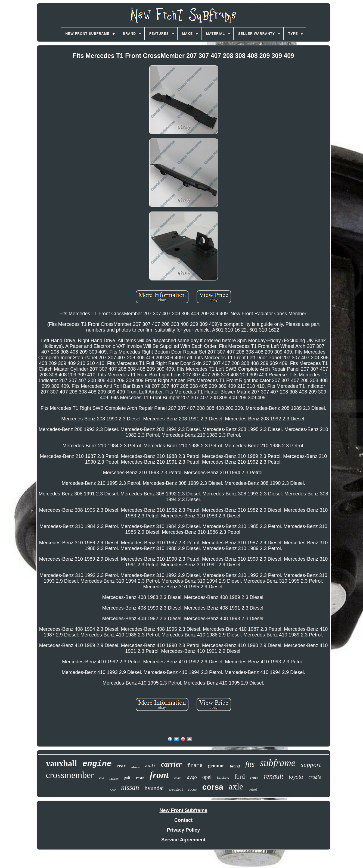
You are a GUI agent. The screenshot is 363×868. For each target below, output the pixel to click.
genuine (216, 766)
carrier (171, 764)
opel (207, 777)
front (159, 775)
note (254, 777)
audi (150, 766)
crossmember (70, 775)
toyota (296, 777)
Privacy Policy (183, 830)
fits (250, 764)
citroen (135, 767)
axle (236, 786)
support (311, 765)
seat (113, 790)
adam (178, 778)
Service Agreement (183, 840)
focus (193, 789)
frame (195, 766)
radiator (114, 779)
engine (97, 764)
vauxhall (61, 764)
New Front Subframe (183, 810)
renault (273, 776)
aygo (192, 777)
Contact (183, 820)
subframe (278, 763)
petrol (253, 789)
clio (102, 778)
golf (127, 778)
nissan (130, 787)
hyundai (154, 788)
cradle (315, 777)
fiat (140, 778)
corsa (213, 787)
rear (121, 766)
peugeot (176, 789)
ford (240, 777)
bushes (223, 778)
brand (235, 766)
